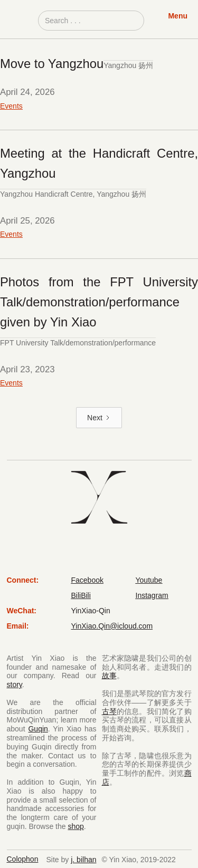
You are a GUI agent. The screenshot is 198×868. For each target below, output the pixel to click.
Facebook (87, 580)
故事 (109, 676)
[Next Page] (99, 418)
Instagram (152, 595)
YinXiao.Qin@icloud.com (112, 626)
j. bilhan (83, 860)
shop (76, 826)
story (15, 684)
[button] (178, 21)
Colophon (23, 859)
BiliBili (81, 595)
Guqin (38, 729)
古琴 (109, 711)
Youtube (149, 580)
